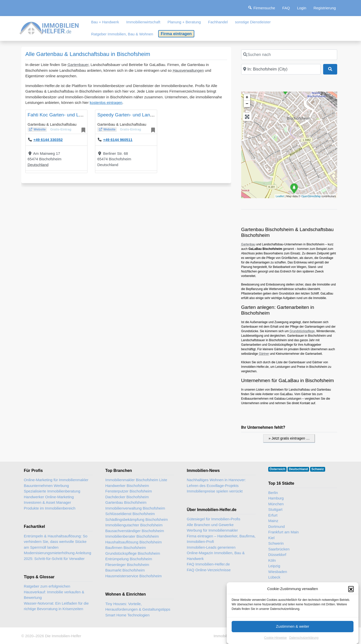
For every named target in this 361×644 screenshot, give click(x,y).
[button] (351, 597)
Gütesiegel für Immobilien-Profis (213, 519)
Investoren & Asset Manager (47, 502)
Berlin (273, 493)
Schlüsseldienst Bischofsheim (130, 514)
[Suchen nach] (289, 55)
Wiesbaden (278, 572)
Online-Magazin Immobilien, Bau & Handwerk (216, 556)
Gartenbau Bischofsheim (126, 502)
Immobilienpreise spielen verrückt (215, 491)
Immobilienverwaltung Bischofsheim (135, 508)
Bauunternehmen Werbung (46, 486)
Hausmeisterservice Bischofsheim (133, 576)
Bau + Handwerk (105, 22)
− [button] (247, 104)
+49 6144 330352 (48, 140)
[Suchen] (330, 69)
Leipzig (274, 566)
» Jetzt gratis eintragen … (289, 438)
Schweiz (318, 469)
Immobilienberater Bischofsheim (132, 536)
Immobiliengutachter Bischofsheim (134, 525)
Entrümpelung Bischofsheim (129, 559)
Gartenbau (248, 244)
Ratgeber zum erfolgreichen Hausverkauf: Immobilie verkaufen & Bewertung (54, 592)
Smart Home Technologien (127, 615)
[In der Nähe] (281, 69)
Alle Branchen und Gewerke (210, 525)
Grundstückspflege (302, 331)
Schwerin (276, 543)
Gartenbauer (78, 65)
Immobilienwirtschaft (143, 22)
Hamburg (276, 498)
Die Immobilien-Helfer (63, 636)
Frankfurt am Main (284, 532)
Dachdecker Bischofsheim (127, 497)
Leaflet (280, 196)
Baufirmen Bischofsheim (126, 548)
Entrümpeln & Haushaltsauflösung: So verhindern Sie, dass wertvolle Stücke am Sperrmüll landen (56, 542)
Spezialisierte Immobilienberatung (52, 491)
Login (302, 8)
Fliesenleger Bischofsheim (127, 565)
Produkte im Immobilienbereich (50, 508)
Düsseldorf (277, 555)
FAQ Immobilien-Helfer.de (208, 564)
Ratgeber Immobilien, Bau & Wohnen (122, 34)
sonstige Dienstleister (253, 22)
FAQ (286, 8)
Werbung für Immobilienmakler (212, 530)
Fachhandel (218, 22)
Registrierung (325, 8)
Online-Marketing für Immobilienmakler (56, 480)
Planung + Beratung (184, 22)
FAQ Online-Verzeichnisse (209, 570)
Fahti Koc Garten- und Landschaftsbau (69, 115)
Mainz (273, 521)
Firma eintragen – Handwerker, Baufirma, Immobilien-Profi (221, 539)
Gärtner (264, 354)
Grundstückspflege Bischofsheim (133, 553)
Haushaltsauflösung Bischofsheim (133, 542)
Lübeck (274, 577)
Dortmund (277, 526)
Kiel (271, 538)
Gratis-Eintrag (61, 129)
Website (40, 129)
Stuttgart (275, 509)
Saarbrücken (279, 549)
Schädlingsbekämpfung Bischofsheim (137, 519)
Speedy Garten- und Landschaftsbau (137, 115)
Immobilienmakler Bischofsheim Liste (136, 480)
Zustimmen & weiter (293, 634)
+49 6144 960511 (118, 140)
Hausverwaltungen (188, 70)
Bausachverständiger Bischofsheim (135, 531)
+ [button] (247, 97)
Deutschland (38, 165)
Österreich (277, 469)
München (276, 504)
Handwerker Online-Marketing (49, 497)
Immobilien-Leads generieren (211, 547)
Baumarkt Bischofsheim (125, 570)
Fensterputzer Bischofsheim (129, 491)
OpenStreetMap (311, 196)
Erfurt (273, 515)
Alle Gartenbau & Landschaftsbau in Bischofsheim (88, 54)
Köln (272, 560)
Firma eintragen (176, 34)
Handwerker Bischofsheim (127, 486)
